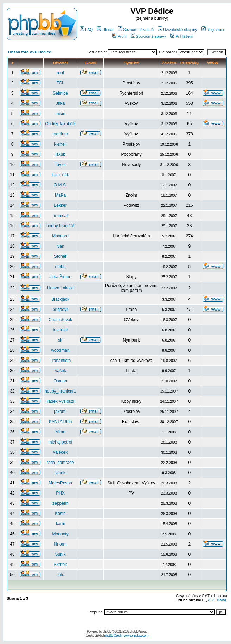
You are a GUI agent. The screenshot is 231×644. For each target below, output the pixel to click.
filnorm (60, 544)
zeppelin (60, 503)
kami (60, 524)
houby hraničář (60, 226)
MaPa (60, 195)
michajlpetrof (60, 442)
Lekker (60, 205)
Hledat (105, 30)
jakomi (60, 412)
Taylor (60, 165)
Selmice (60, 93)
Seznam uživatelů (136, 30)
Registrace (213, 30)
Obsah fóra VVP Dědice (30, 52)
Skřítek (60, 565)
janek (60, 473)
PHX (60, 493)
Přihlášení (181, 36)
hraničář (60, 216)
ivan (60, 246)
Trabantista (60, 361)
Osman (60, 381)
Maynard (60, 236)
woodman (60, 350)
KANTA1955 (60, 422)
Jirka (60, 103)
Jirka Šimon (60, 277)
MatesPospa (60, 483)
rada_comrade (60, 463)
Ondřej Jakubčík (60, 124)
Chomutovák (60, 320)
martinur (60, 134)
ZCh (60, 83)
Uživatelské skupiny (178, 30)
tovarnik (60, 330)
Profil (119, 36)
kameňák (60, 175)
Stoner (60, 256)
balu (60, 575)
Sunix (60, 554)
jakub (60, 154)
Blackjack (60, 299)
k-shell (60, 144)
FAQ (86, 30)
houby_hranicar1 (60, 391)
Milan (60, 432)
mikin (60, 114)
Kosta (60, 514)
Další (221, 600)
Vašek (60, 371)
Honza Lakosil (60, 288)
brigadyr (60, 310)
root (60, 73)
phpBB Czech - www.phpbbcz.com (126, 635)
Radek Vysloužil (60, 401)
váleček (60, 452)
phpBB (107, 632)
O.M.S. (60, 185)
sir (60, 340)
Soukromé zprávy (149, 36)
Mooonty (60, 534)
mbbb (60, 267)
